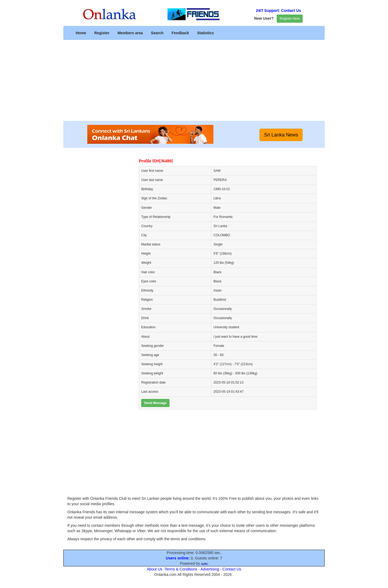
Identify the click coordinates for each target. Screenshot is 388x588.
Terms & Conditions (181, 569)
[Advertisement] (194, 83)
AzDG (205, 564)
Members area (130, 33)
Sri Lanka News (281, 135)
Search (157, 33)
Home (81, 33)
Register (102, 33)
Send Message (155, 403)
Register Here (290, 19)
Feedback (180, 33)
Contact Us (232, 569)
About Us (155, 569)
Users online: (178, 558)
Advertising (210, 569)
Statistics (205, 33)
